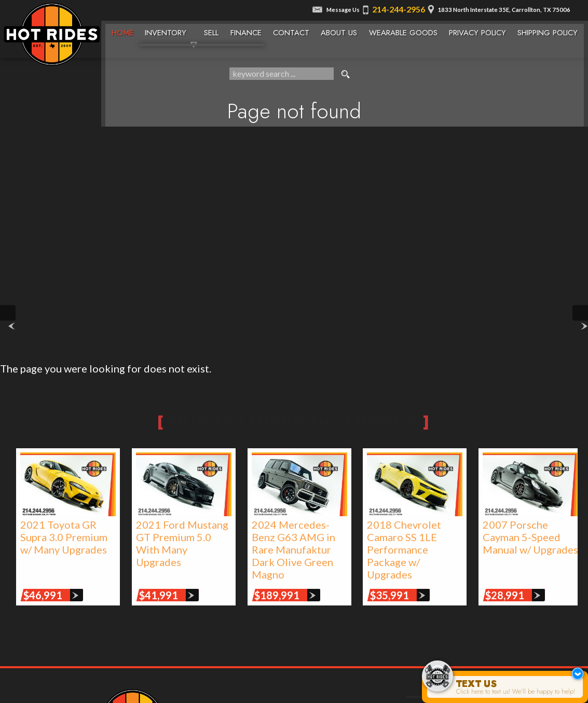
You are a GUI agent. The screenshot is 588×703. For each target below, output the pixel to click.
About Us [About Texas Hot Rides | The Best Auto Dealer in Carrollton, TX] (341, 30)
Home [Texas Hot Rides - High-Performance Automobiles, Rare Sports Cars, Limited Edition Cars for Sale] (121, 30)
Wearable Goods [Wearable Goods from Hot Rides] (406, 30)
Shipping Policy (552, 30)
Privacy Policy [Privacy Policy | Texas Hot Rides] (481, 30)
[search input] (281, 75)
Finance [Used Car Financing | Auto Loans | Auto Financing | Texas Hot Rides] (247, 30)
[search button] (346, 75)
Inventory (165, 30)
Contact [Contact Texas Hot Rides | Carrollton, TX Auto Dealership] (293, 30)
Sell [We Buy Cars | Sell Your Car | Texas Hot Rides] (211, 30)
